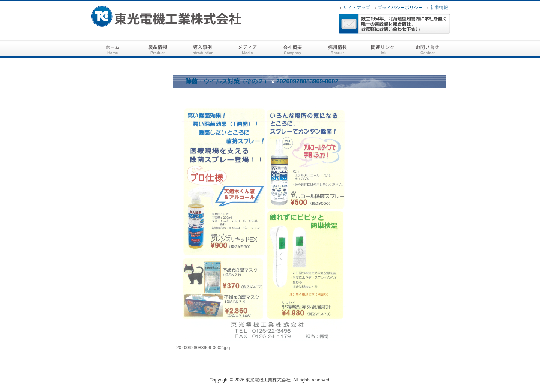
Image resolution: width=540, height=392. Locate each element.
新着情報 (439, 8)
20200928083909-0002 (307, 81)
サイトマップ (357, 8)
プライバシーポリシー (400, 8)
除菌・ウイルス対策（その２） (228, 81)
